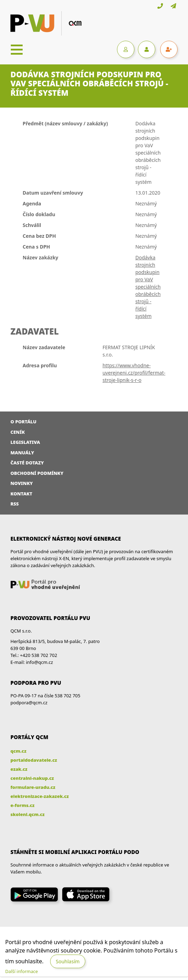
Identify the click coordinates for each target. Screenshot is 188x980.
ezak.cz (19, 769)
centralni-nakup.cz (32, 778)
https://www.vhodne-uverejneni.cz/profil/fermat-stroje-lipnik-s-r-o (134, 373)
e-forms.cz (22, 805)
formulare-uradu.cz (33, 787)
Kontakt (21, 494)
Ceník (18, 432)
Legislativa (25, 442)
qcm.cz (18, 751)
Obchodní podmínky (37, 473)
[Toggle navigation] (17, 49)
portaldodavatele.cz (34, 760)
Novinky (22, 483)
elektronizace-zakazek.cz (40, 796)
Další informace (22, 971)
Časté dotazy (27, 463)
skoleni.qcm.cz (28, 814)
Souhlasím (68, 961)
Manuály (22, 453)
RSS (15, 504)
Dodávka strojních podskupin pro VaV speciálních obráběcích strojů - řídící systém (148, 287)
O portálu (23, 422)
